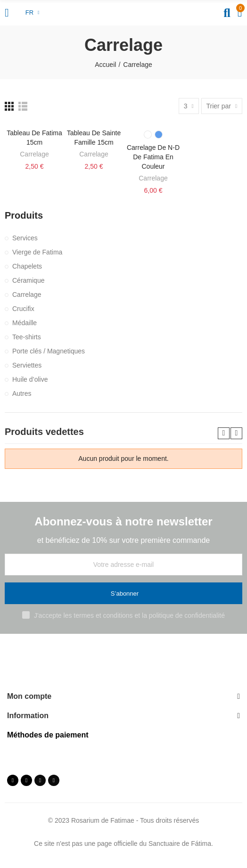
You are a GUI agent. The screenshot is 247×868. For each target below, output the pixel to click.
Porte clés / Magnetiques (49, 351)
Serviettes (27, 365)
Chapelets (27, 266)
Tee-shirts (27, 337)
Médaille (25, 323)
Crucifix (23, 309)
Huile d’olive (30, 379)
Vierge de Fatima (37, 252)
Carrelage (34, 154)
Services (25, 238)
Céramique (28, 280)
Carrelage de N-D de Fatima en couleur (153, 157)
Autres (22, 393)
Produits (24, 215)
